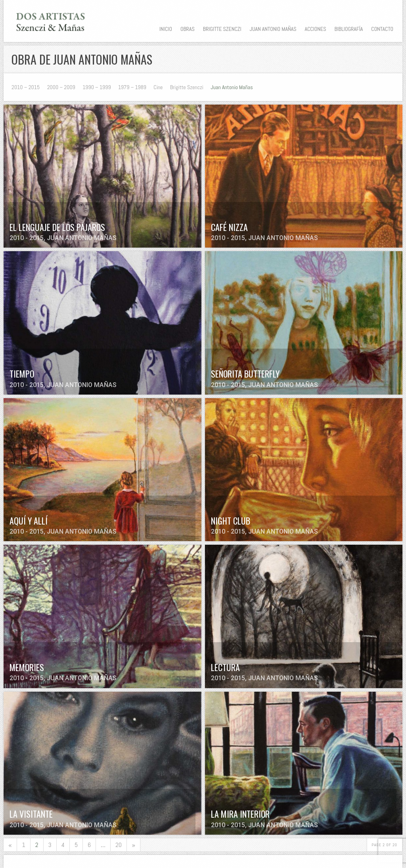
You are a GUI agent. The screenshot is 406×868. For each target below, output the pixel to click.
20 (119, 845)
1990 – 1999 (97, 87)
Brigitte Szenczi (222, 29)
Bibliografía (349, 29)
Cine (158, 87)
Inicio (166, 29)
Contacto (382, 29)
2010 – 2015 (26, 87)
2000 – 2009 (61, 87)
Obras (188, 29)
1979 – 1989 (132, 87)
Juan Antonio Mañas (273, 29)
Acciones (315, 29)
